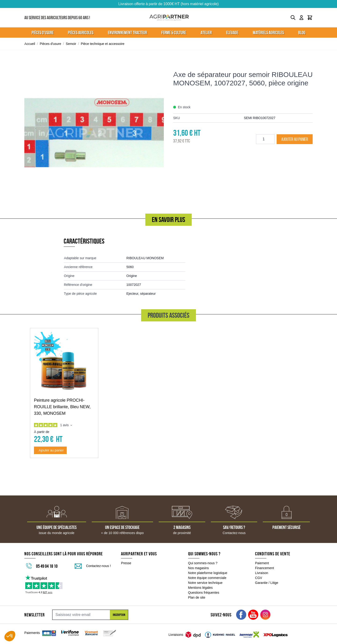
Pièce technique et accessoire (103, 44)
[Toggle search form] (293, 18)
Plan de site (197, 597)
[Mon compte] (301, 18)
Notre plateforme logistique (208, 573)
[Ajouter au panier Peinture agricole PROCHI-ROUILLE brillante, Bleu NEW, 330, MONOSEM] (50, 450)
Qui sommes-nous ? (203, 563)
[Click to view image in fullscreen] (94, 133)
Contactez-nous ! (99, 566)
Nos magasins (199, 568)
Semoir (71, 44)
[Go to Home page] (169, 18)
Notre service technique (205, 583)
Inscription (119, 615)
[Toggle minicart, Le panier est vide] (310, 18)
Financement (265, 568)
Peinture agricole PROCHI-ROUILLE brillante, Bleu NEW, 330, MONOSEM (62, 407)
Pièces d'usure (51, 44)
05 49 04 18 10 (47, 566)
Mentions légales (200, 588)
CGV (259, 578)
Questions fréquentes (204, 593)
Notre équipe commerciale (207, 578)
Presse (126, 563)
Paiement (262, 563)
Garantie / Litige (267, 583)
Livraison (262, 573)
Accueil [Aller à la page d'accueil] (30, 44)
